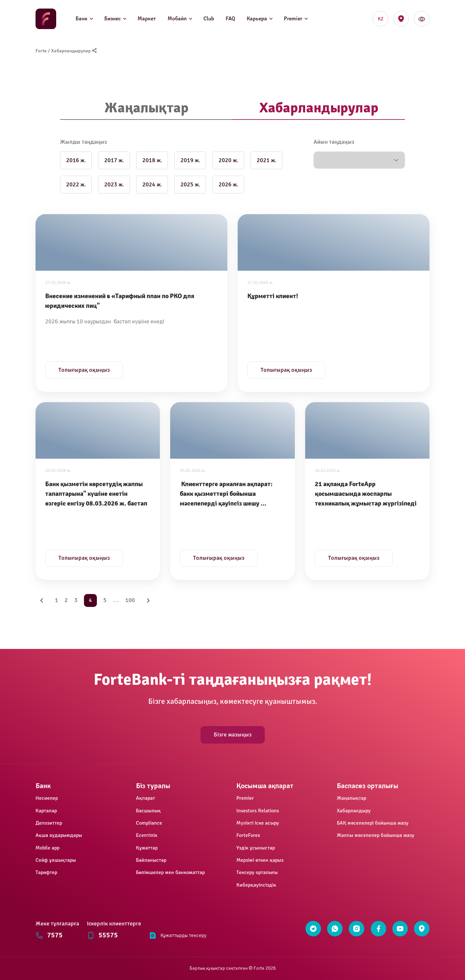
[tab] (146, 108)
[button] (359, 160)
